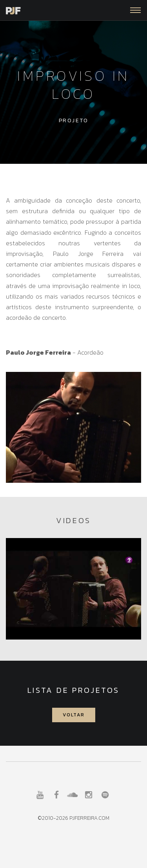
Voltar (74, 715)
